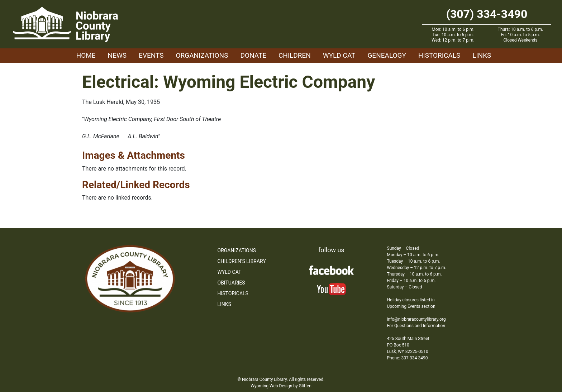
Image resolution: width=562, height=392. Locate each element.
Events (151, 55)
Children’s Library (242, 261)
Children (295, 55)
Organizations (202, 55)
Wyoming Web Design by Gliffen (281, 386)
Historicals (439, 55)
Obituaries (231, 283)
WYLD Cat (339, 55)
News (117, 55)
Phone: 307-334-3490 (408, 358)
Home (86, 55)
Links (482, 55)
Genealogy (387, 55)
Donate (253, 55)
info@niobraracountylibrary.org (416, 319)
